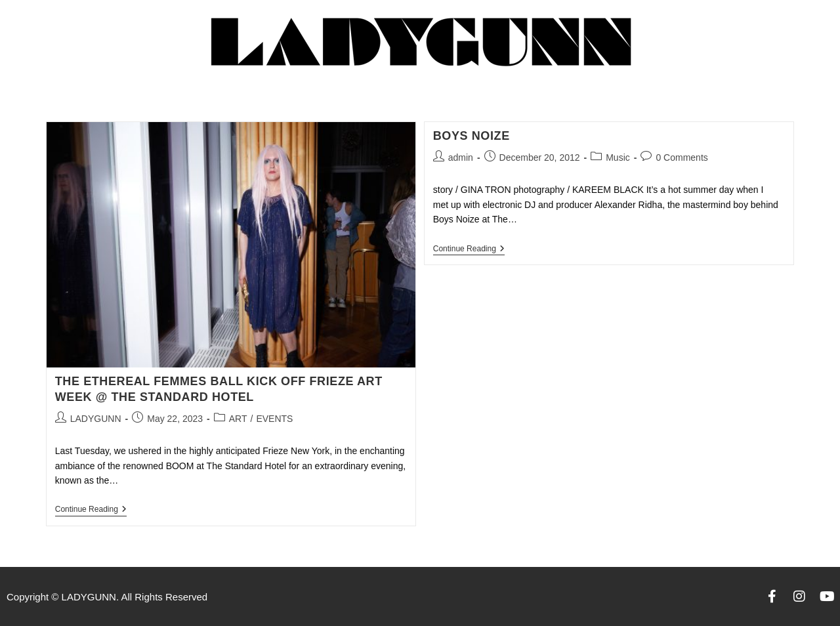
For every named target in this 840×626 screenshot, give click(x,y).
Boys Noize (472, 136)
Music (618, 157)
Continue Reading (91, 509)
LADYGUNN (96, 419)
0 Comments (682, 157)
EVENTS (274, 419)
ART (238, 419)
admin (461, 157)
